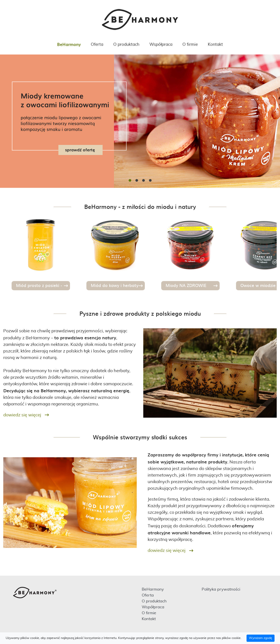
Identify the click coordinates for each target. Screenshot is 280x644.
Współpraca (161, 45)
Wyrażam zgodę (261, 638)
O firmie (190, 45)
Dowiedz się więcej (22, 415)
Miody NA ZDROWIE (186, 285)
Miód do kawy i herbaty (115, 285)
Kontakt (215, 45)
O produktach (126, 45)
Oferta (97, 45)
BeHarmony (69, 44)
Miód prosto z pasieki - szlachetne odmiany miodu (43, 286)
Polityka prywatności (221, 589)
